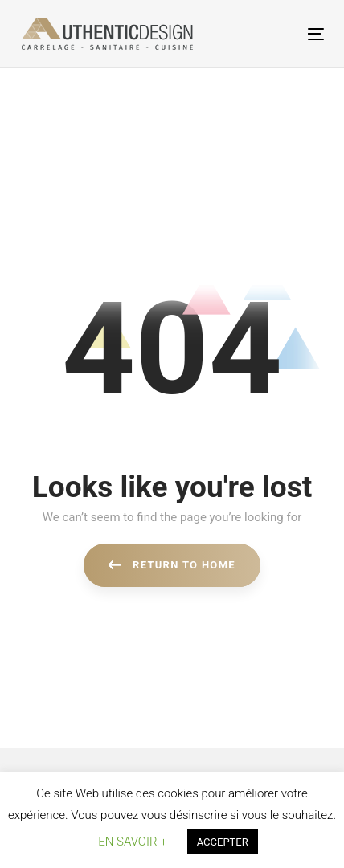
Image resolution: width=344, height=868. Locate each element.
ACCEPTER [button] (223, 842)
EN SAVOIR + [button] (132, 842)
